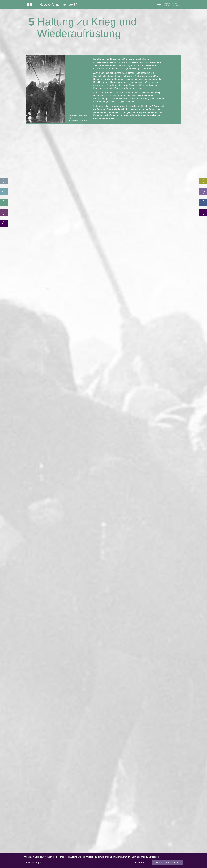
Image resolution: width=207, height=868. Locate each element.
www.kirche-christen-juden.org (148, 806)
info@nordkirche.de (143, 836)
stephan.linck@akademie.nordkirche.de (48, 845)
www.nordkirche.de (143, 841)
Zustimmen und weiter (168, 863)
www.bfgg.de (88, 824)
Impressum (139, 818)
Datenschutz (140, 823)
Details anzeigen (33, 863)
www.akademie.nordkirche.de (43, 811)
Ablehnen (140, 863)
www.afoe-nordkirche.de (41, 823)
